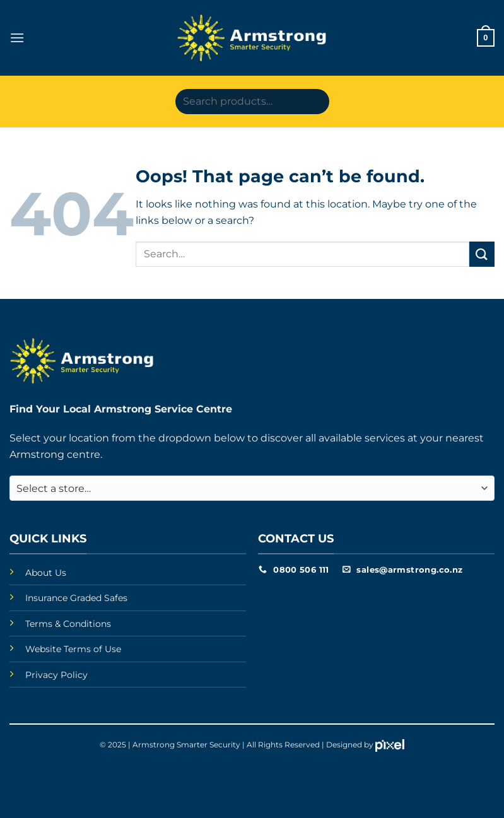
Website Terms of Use (73, 649)
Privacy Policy (56, 675)
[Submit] (482, 254)
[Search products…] (252, 102)
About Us (46, 573)
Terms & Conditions (68, 624)
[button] (17, 38)
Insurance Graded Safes (76, 598)
